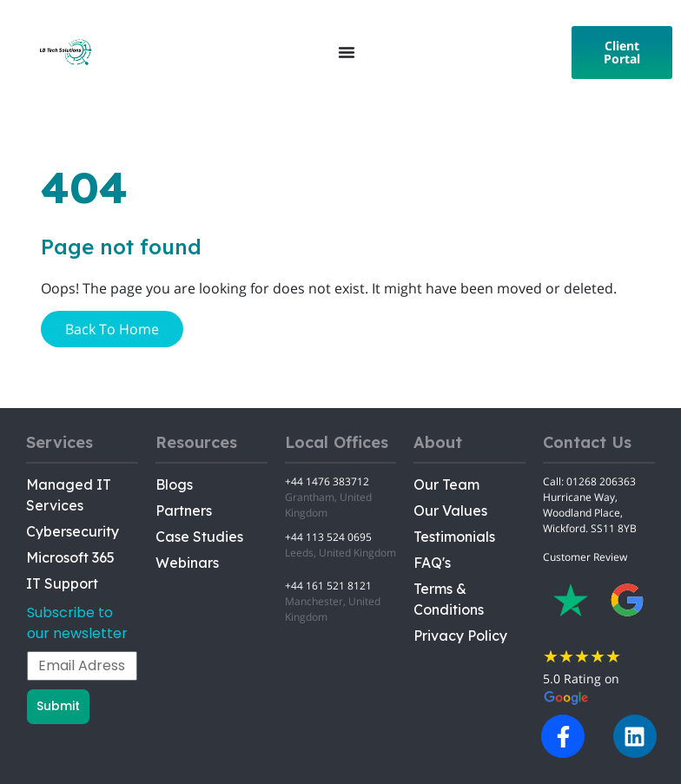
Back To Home (112, 329)
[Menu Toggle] (347, 52)
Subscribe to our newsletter (77, 623)
